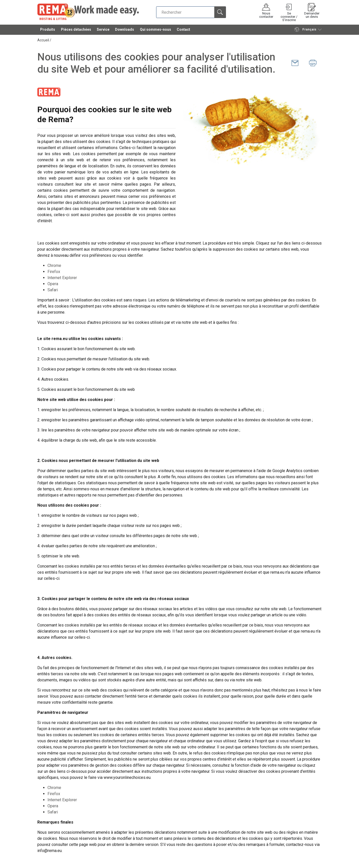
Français (305, 30)
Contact (183, 30)
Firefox (54, 272)
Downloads (125, 30)
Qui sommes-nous (156, 30)
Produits (48, 30)
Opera (53, 284)
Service (103, 30)
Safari (53, 290)
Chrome (54, 266)
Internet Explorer (62, 278)
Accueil (43, 40)
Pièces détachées (76, 30)
